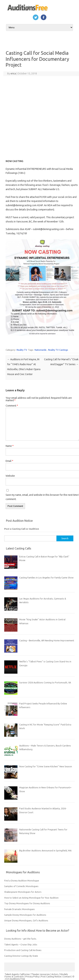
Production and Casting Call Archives (23, 950)
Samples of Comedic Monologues (21, 886)
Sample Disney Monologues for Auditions (25, 915)
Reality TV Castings (58, 350)
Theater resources (40, 974)
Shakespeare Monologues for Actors (23, 892)
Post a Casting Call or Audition (22, 529)
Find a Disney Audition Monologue (22, 881)
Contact (67, 976)
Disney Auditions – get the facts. (20, 939)
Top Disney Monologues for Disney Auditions (27, 903)
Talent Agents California (17, 974)
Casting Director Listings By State (21, 956)
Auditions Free (18, 979)
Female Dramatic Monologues (19, 909)
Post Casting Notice (51, 976)
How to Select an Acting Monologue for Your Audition (31, 898)
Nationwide (40, 350)
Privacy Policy (33, 976)
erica (13, 73)
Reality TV (22, 350)
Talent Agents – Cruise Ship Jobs (21, 944)
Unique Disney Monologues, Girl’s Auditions (26, 920)
